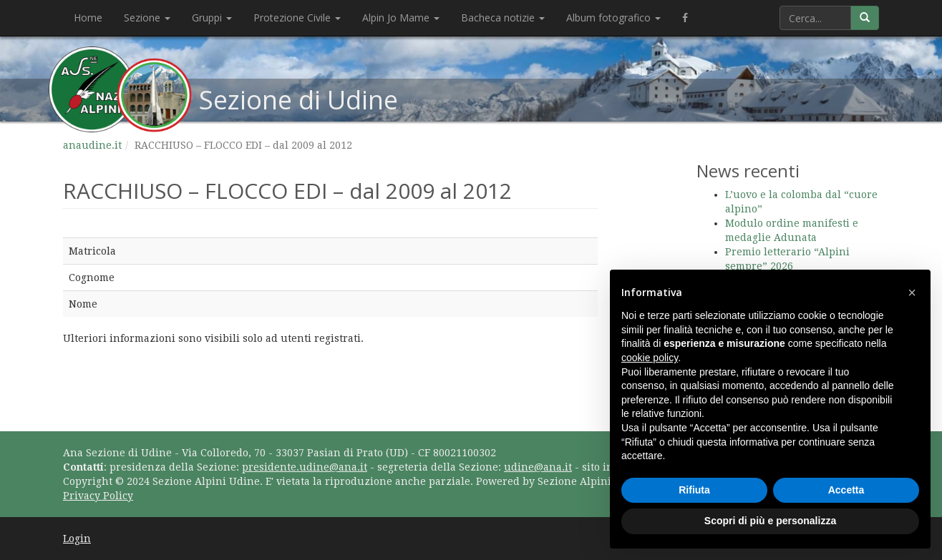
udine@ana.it (538, 467)
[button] (912, 293)
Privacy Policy (98, 496)
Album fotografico (613, 18)
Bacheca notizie (503, 18)
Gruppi (212, 18)
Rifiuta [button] (694, 490)
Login (77, 539)
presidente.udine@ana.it (305, 467)
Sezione (147, 18)
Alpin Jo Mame (401, 18)
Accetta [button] (846, 490)
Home (88, 18)
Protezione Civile (297, 18)
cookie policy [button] (650, 358)
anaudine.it (92, 145)
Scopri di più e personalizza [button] (770, 521)
